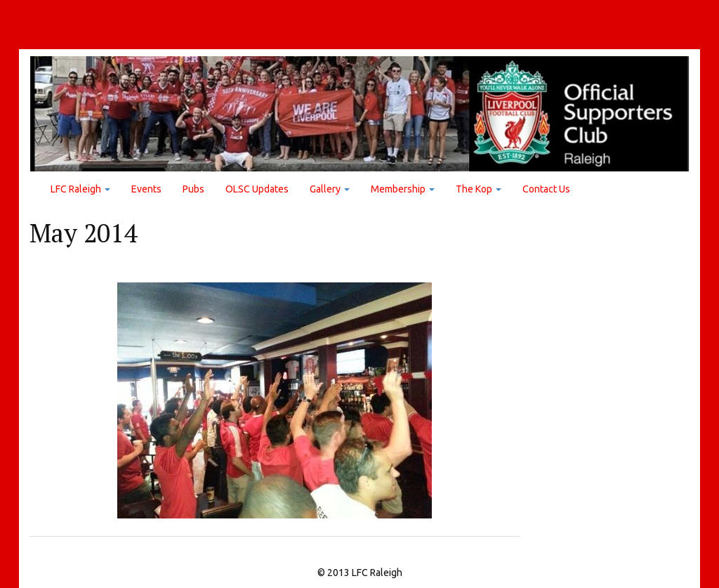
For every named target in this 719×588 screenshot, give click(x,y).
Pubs (193, 189)
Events (146, 189)
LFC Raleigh (80, 189)
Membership (403, 189)
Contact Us (546, 189)
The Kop (479, 189)
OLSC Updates (257, 189)
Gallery (330, 189)
